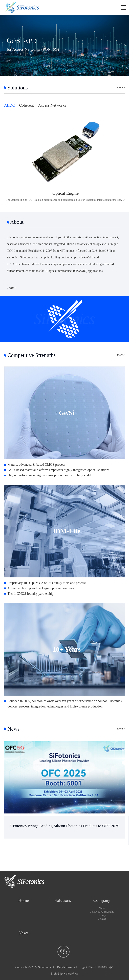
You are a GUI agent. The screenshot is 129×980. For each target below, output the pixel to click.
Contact (102, 919)
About (102, 908)
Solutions (63, 900)
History (102, 915)
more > (121, 87)
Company (102, 900)
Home (24, 900)
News (24, 933)
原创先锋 (72, 974)
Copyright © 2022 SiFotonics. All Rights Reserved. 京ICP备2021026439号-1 (64, 967)
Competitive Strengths (102, 912)
